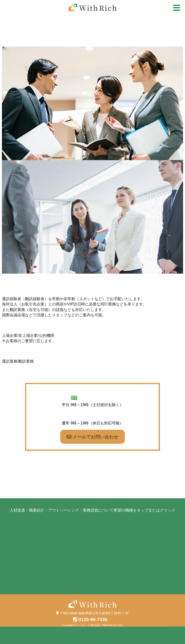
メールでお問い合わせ (92, 437)
